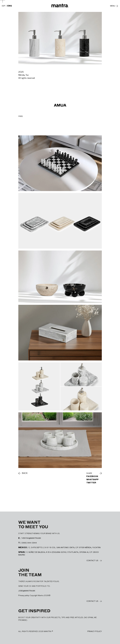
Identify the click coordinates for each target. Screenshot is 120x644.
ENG (10, 6)
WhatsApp (92, 480)
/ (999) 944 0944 (28, 543)
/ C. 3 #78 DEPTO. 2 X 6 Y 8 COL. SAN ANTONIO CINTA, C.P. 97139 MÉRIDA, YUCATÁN (59, 548)
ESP (4, 6)
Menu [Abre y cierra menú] (113, 6)
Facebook (92, 476)
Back (25, 473)
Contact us (92, 561)
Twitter (91, 483)
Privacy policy (24, 596)
